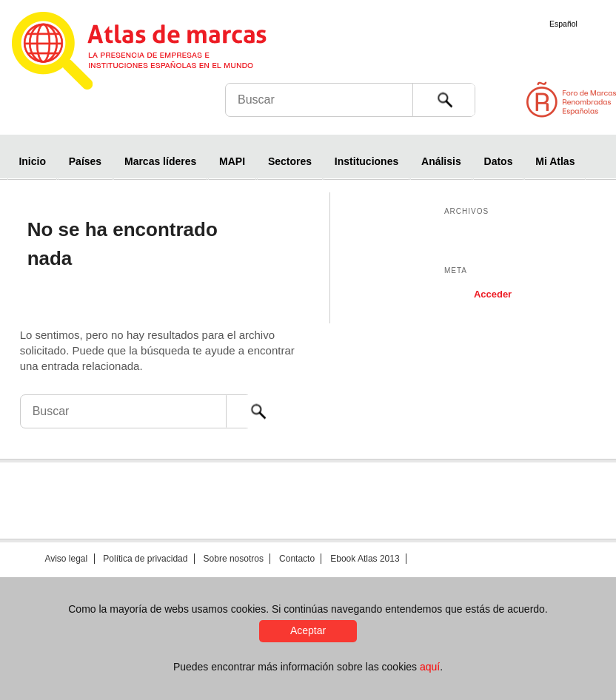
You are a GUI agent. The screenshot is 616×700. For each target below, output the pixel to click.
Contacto (297, 559)
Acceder (493, 294)
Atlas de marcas (157, 53)
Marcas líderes (160, 161)
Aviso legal (66, 559)
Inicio (32, 161)
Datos (499, 161)
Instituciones (366, 161)
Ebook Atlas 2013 (365, 559)
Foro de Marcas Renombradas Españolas (553, 106)
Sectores (290, 161)
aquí (430, 667)
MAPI (232, 161)
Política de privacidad (145, 559)
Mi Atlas (555, 161)
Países (85, 161)
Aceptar (308, 630)
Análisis (441, 161)
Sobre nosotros (234, 559)
